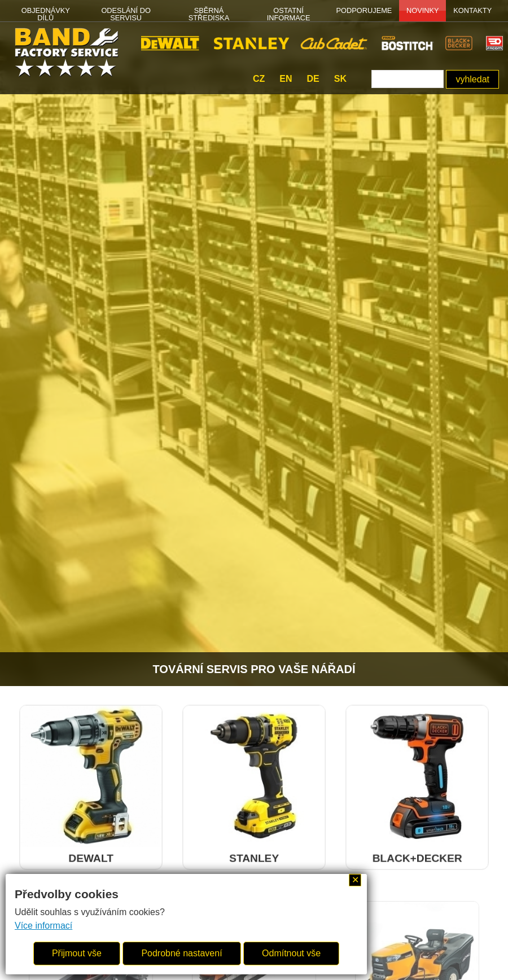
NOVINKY (423, 10)
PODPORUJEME (364, 10)
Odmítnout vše (291, 953)
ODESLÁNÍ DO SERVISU (126, 14)
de (313, 79)
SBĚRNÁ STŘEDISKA (209, 14)
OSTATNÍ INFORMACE (289, 14)
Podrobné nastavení (181, 953)
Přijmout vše (77, 953)
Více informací (43, 926)
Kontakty (472, 10)
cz (259, 79)
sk (340, 79)
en (286, 79)
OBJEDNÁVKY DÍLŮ (46, 14)
